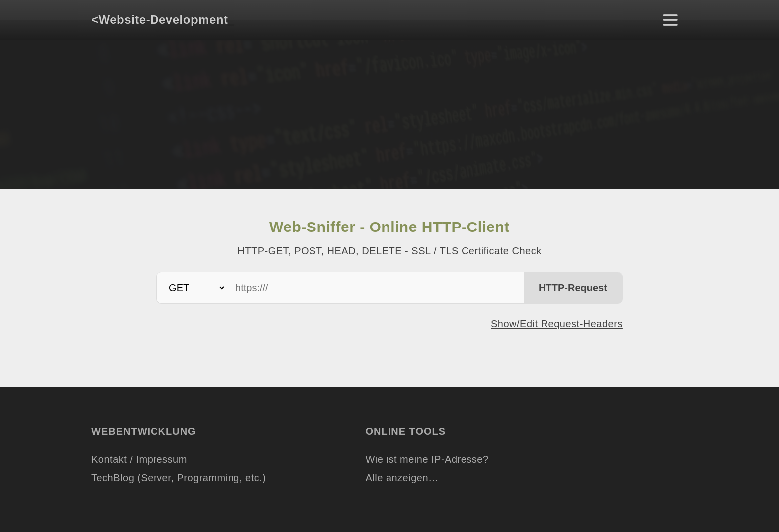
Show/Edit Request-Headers (557, 324)
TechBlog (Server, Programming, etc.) (179, 478)
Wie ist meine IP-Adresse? (427, 459)
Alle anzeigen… (402, 478)
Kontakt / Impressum (139, 459)
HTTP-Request (573, 288)
